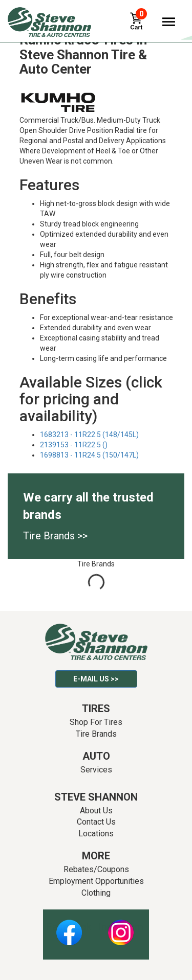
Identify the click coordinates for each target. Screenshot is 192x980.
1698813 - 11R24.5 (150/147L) (89, 455)
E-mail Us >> (96, 679)
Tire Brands (96, 734)
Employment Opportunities (96, 881)
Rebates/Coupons (96, 869)
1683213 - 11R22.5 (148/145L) (89, 435)
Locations (96, 834)
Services (96, 770)
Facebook (69, 927)
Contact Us (96, 822)
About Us (96, 811)
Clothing (96, 893)
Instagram (121, 927)
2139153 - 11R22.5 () (74, 445)
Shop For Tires (96, 722)
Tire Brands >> (55, 536)
